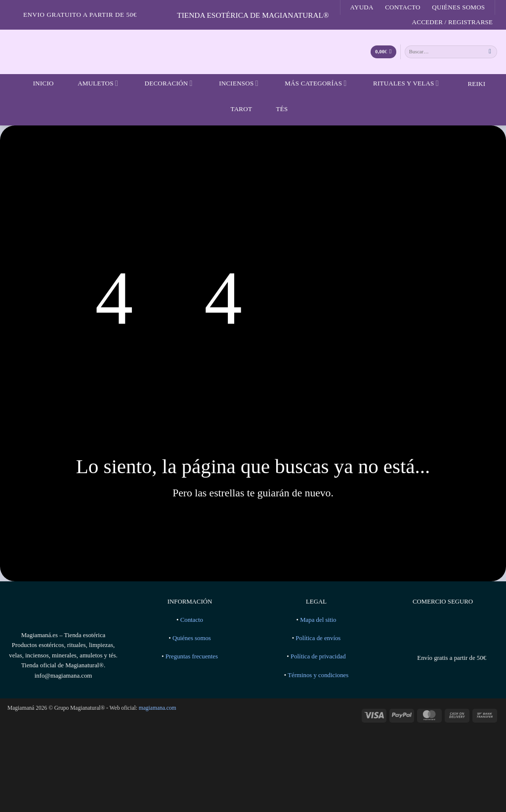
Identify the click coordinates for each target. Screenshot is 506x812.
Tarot (235, 109)
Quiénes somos (458, 7)
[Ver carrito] (383, 52)
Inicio (37, 83)
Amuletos (92, 83)
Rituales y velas (400, 83)
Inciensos (232, 83)
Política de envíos (318, 638)
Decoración (163, 83)
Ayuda (362, 7)
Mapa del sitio (318, 620)
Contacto (403, 7)
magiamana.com (158, 708)
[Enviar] (490, 52)
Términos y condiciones (318, 675)
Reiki (469, 84)
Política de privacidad (318, 656)
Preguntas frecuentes (192, 656)
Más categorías (309, 83)
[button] (452, 22)
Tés (276, 109)
